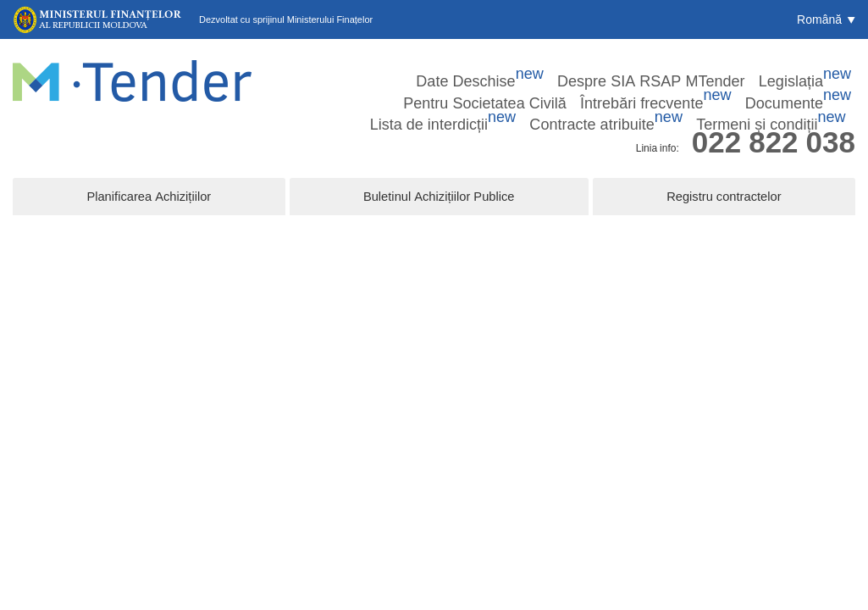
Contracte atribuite (688, 89)
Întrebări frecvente (788, 67)
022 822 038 (774, 122)
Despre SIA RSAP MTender (452, 67)
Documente (470, 89)
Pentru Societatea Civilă (665, 67)
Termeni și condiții (806, 89)
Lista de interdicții (571, 89)
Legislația (563, 67)
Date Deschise (330, 67)
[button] (826, 19)
